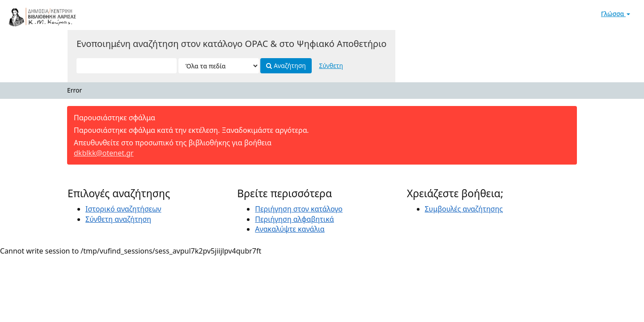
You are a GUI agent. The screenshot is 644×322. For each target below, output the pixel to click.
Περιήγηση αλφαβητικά (294, 219)
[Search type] (219, 66)
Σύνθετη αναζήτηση (118, 219)
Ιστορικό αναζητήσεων (123, 209)
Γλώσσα (616, 14)
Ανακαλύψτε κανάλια (290, 229)
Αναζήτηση (286, 66)
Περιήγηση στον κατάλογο (299, 209)
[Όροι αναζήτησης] (127, 66)
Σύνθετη (331, 66)
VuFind (29, 14)
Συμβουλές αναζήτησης (464, 209)
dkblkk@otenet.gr (104, 153)
